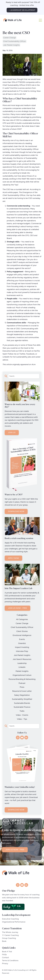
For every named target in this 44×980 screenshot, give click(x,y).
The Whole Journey (10, 931)
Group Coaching (9, 937)
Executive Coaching (10, 918)
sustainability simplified (22, 699)
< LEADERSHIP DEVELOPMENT (22, 10)
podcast (22, 683)
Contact (5, 956)
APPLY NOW (13, 558)
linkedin (22, 667)
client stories (22, 631)
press (22, 687)
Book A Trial (7, 950)
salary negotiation (22, 695)
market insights (22, 671)
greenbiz (22, 643)
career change (9, 38)
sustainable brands (22, 703)
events (22, 639)
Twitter (22, 354)
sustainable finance (22, 707)
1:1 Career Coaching (10, 934)
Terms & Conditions (10, 959)
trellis (22, 711)
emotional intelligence (22, 635)
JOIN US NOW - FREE (17, 608)
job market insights (11, 45)
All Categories (22, 619)
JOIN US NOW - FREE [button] (15, 856)
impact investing (22, 647)
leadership (22, 663)
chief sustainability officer (15, 41)
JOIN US (12, 432)
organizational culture (22, 675)
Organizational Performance (14, 921)
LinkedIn (6, 357)
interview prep (22, 651)
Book (4, 940)
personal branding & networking (22, 679)
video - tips (22, 719)
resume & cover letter (22, 691)
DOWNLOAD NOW (16, 511)
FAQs (4, 953)
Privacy (5, 962)
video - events (22, 715)
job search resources (22, 659)
